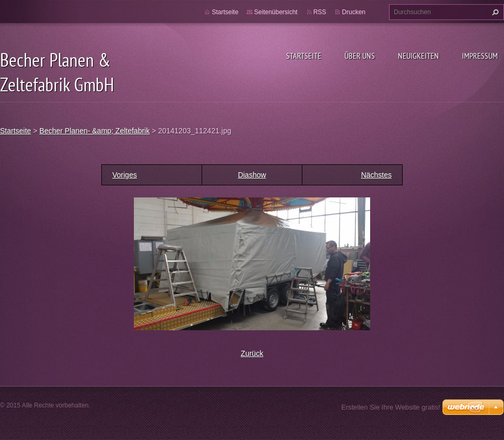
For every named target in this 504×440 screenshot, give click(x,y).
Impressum (480, 56)
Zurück (252, 353)
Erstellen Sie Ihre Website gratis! (391, 407)
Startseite (304, 56)
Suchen (494, 12)
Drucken (354, 12)
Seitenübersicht (276, 12)
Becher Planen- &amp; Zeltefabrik (94, 131)
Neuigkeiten (418, 56)
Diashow (252, 175)
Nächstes (376, 175)
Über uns (360, 56)
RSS (320, 12)
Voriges (125, 175)
